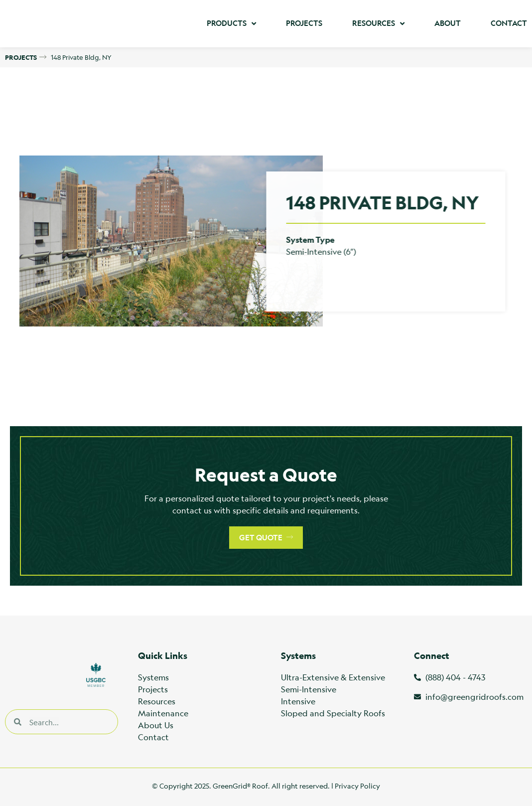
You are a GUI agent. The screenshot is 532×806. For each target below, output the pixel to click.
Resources (378, 24)
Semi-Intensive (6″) (299, 251)
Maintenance (163, 713)
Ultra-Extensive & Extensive (333, 677)
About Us (156, 725)
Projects (304, 23)
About (448, 23)
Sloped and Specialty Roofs (333, 713)
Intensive (298, 701)
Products (231, 24)
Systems (153, 677)
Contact (509, 23)
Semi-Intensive (309, 689)
